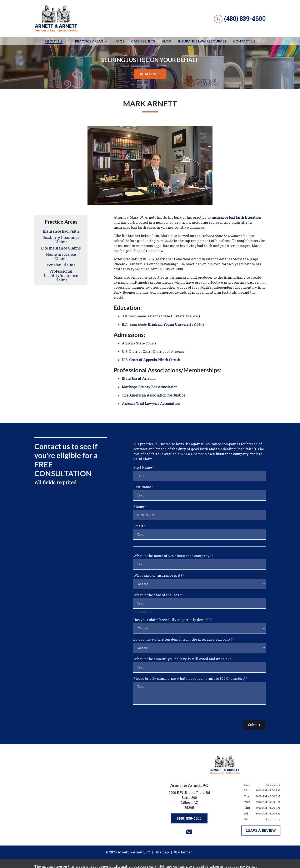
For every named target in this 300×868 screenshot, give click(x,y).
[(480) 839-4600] (189, 818)
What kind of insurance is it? (158, 575)
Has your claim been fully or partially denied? (172, 620)
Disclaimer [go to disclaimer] (183, 852)
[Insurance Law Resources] (202, 41)
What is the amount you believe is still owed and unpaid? (181, 659)
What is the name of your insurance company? (172, 556)
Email (138, 526)
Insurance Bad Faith (61, 231)
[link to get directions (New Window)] (189, 801)
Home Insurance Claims (61, 257)
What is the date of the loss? (157, 595)
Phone (139, 506)
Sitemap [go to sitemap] (162, 852)
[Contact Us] (244, 41)
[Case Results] (143, 41)
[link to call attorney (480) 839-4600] (240, 18)
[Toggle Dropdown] (67, 41)
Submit (254, 725)
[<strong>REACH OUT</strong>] (150, 74)
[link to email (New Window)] (189, 832)
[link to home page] (56, 19)
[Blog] (166, 41)
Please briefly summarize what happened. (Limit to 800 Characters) (189, 678)
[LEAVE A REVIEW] (261, 831)
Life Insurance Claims (61, 248)
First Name (143, 467)
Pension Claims (61, 265)
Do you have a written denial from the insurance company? (183, 639)
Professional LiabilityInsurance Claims (61, 276)
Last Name (142, 487)
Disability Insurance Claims (61, 240)
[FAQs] (120, 41)
